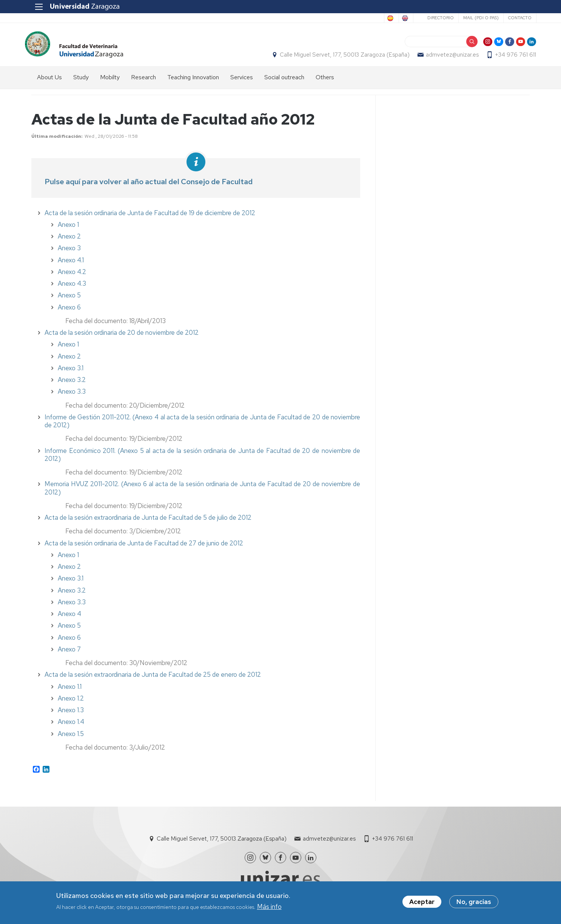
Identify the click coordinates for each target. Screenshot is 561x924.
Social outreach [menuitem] (284, 81)
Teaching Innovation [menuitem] (193, 81)
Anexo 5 (69, 300)
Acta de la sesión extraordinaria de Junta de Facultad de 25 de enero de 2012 (153, 679)
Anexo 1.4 (71, 726)
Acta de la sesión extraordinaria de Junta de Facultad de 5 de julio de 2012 (148, 522)
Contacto (513, 18)
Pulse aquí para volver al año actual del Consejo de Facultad (149, 186)
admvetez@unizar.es (446, 57)
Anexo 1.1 (70, 691)
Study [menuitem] (81, 81)
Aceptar (422, 904)
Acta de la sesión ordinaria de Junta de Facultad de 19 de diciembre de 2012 (150, 217)
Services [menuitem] (242, 81)
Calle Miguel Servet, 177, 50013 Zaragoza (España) (338, 57)
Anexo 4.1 (71, 264)
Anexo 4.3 (72, 288)
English (396, 18)
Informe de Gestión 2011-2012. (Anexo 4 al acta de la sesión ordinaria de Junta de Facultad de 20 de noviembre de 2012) (202, 425)
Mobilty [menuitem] (110, 81)
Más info (269, 908)
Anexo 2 (69, 240)
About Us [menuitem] (49, 81)
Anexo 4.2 (72, 276)
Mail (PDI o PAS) (474, 18)
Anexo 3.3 (72, 606)
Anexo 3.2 (72, 384)
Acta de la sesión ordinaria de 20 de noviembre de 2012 (122, 337)
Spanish (365, 18)
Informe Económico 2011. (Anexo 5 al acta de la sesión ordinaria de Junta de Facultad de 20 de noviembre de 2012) (202, 459)
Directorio (434, 18)
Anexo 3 (69, 253)
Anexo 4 (69, 618)
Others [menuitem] (325, 81)
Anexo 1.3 (71, 714)
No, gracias (474, 904)
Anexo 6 (69, 642)
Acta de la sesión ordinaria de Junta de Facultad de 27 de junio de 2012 (144, 547)
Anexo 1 (68, 229)
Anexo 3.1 (71, 372)
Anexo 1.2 (71, 702)
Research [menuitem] (143, 81)
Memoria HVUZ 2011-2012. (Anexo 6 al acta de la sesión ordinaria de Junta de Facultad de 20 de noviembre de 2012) (202, 492)
